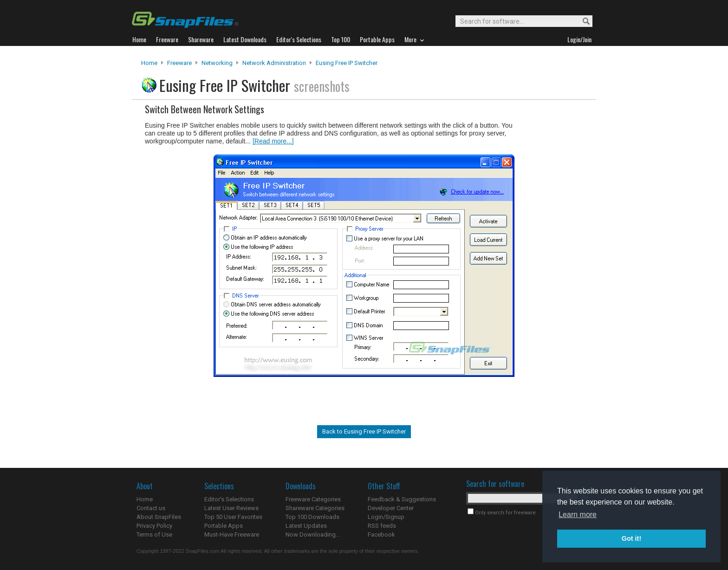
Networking (217, 63)
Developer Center (391, 508)
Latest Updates (306, 526)
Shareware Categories (315, 508)
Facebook (381, 534)
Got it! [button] (631, 538)
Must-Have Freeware (232, 534)
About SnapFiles (159, 517)
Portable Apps (224, 526)
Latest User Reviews (231, 508)
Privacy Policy (154, 526)
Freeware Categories (313, 499)
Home (149, 63)
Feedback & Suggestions (402, 499)
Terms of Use (154, 534)
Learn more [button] (578, 515)
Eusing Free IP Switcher (347, 63)
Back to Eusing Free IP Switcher (364, 431)
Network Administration (274, 63)
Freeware (179, 63)
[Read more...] (273, 141)
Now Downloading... (313, 534)
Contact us (151, 508)
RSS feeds (382, 526)
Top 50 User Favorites (233, 517)
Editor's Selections (229, 499)
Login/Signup (386, 517)
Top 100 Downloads (312, 517)
